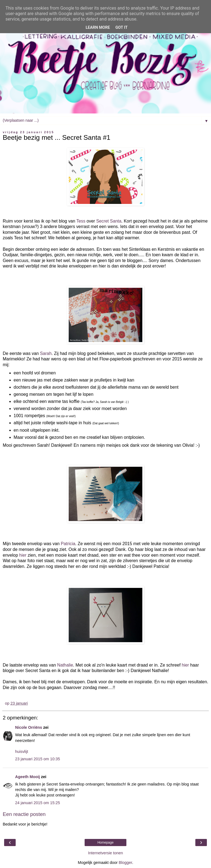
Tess (81, 221)
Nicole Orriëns (29, 727)
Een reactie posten (24, 814)
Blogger (125, 863)
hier (23, 555)
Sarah (46, 353)
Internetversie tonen (105, 853)
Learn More (98, 28)
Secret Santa (109, 221)
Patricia (68, 544)
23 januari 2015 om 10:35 (38, 759)
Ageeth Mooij (27, 777)
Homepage (106, 843)
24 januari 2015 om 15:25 (38, 803)
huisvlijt (22, 752)
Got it (121, 28)
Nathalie (65, 665)
